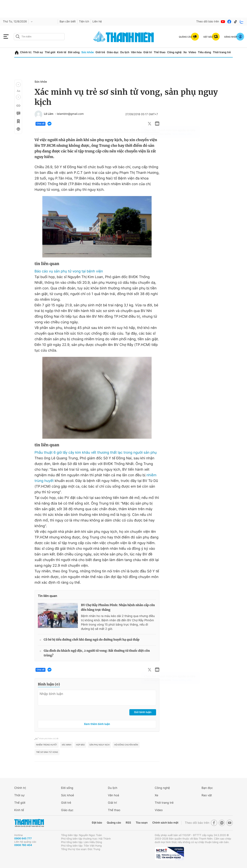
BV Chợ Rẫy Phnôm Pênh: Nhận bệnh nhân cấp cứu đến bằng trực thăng (118, 608)
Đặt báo (97, 823)
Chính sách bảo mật (165, 823)
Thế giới (50, 52)
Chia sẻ (40, 124)
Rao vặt (207, 795)
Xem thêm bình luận (97, 724)
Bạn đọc (207, 788)
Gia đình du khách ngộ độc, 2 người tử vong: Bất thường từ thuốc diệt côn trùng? (97, 653)
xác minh (66, 745)
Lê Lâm (49, 114)
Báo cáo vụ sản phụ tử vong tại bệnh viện (69, 271)
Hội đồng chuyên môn (126, 745)
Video (192, 52)
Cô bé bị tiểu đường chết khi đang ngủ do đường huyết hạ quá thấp (92, 640)
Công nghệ (174, 52)
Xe (185, 52)
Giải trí (148, 52)
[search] (39, 37)
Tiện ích (84, 22)
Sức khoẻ (68, 795)
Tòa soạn (142, 823)
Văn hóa (136, 52)
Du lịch (125, 52)
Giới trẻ (100, 52)
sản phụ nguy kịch (99, 745)
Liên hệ (97, 22)
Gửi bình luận (143, 712)
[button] (18, 85)
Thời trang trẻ (222, 52)
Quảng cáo (114, 823)
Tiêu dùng (204, 52)
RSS (128, 823)
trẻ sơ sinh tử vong (47, 752)
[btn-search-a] (18, 37)
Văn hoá (113, 795)
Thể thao (160, 52)
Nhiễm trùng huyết (47, 745)
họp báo (80, 745)
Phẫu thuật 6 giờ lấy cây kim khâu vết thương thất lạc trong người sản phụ (96, 453)
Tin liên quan (48, 596)
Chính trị (26, 52)
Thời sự (38, 52)
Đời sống (74, 52)
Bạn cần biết (68, 22)
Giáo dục (113, 52)
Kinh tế (62, 52)
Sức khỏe (88, 52)
